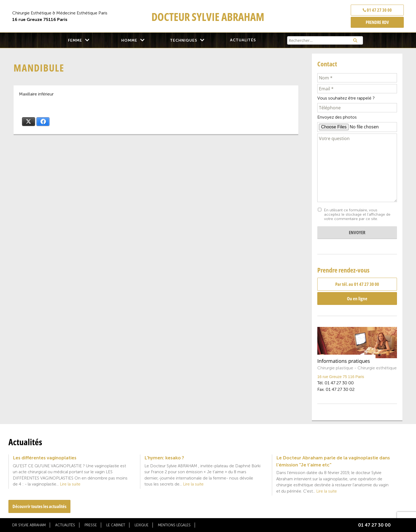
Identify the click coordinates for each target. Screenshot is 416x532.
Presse (91, 525)
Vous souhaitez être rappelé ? (346, 98)
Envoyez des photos (337, 117)
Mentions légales (174, 525)
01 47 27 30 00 (377, 10)
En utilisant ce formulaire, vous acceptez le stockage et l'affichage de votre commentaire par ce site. (357, 215)
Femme (75, 40)
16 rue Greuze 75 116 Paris (341, 377)
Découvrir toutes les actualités (39, 506)
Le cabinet (116, 525)
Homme (129, 40)
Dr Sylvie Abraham (29, 525)
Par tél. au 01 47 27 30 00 (357, 284)
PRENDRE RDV (377, 22)
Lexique (142, 525)
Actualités (243, 40)
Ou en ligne (357, 299)
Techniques (184, 40)
